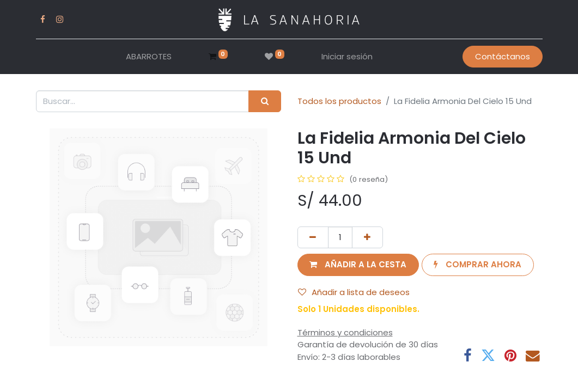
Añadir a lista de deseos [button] (354, 292)
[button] (358, 265)
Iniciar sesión (347, 56)
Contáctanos (503, 56)
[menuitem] (149, 57)
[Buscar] (264, 102)
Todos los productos (339, 101)
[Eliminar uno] (313, 238)
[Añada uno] (367, 238)
